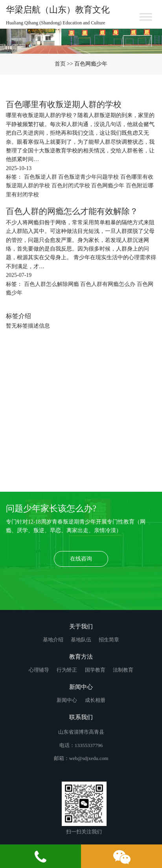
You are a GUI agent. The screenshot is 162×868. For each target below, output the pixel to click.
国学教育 (96, 670)
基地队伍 (82, 640)
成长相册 (95, 700)
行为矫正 (67, 670)
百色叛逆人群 (41, 177)
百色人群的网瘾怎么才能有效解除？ (72, 211)
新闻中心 (67, 700)
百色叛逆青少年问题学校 (89, 177)
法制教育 (123, 670)
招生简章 (109, 640)
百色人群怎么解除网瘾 (52, 284)
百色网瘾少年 (109, 186)
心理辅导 (40, 670)
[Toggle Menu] (146, 17)
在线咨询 (81, 559)
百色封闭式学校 (72, 186)
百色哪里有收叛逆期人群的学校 (64, 104)
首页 (60, 64)
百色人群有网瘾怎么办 (109, 284)
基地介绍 (54, 640)
